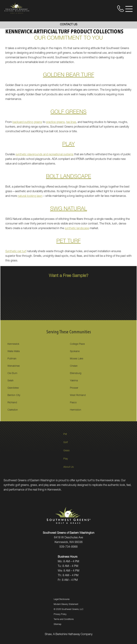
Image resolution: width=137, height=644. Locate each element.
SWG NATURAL (69, 209)
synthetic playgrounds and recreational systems (45, 155)
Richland (12, 403)
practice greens (55, 122)
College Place (77, 344)
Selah (11, 381)
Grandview (13, 388)
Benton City (14, 395)
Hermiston (76, 410)
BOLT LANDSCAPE (69, 177)
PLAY (68, 145)
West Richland (78, 395)
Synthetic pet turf (16, 252)
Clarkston (13, 410)
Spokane (75, 352)
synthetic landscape (77, 229)
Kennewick (13, 344)
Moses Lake (77, 359)
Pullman (12, 359)
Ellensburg (76, 373)
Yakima (74, 381)
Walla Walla (14, 352)
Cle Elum (12, 373)
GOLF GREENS (68, 112)
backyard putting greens (27, 122)
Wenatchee (14, 366)
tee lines (71, 122)
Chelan (74, 366)
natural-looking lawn (30, 196)
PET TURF (68, 242)
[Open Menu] (129, 9)
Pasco (73, 403)
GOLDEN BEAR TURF (69, 75)
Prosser (74, 388)
